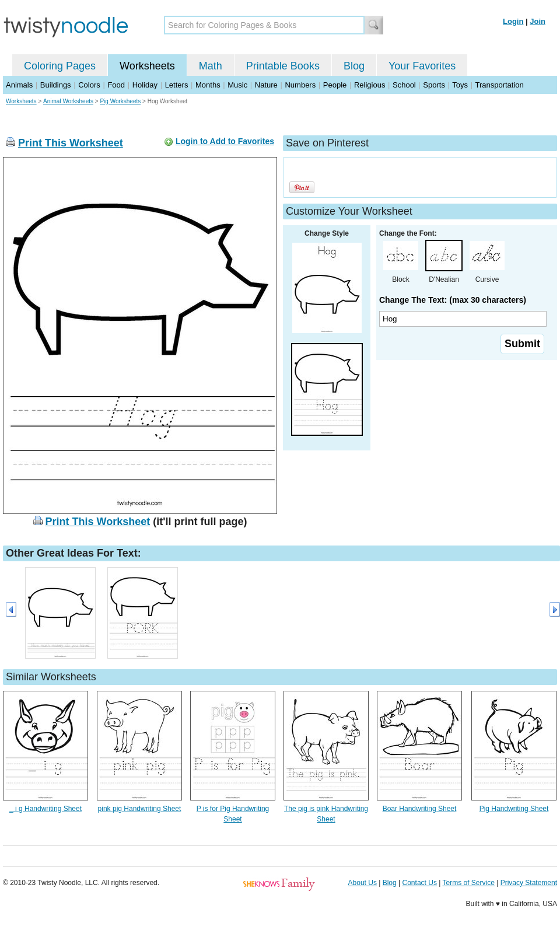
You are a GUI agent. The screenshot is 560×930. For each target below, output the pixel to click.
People (335, 85)
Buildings (56, 85)
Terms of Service (468, 883)
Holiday (145, 85)
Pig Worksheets (120, 101)
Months (208, 85)
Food (116, 85)
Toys (460, 85)
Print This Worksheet (71, 143)
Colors (89, 85)
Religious (370, 85)
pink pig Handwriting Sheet (140, 809)
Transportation (499, 85)
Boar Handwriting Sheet (420, 809)
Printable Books (283, 66)
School (404, 85)
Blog (354, 66)
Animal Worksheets (68, 101)
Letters (177, 85)
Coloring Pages (60, 66)
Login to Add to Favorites (225, 141)
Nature (266, 85)
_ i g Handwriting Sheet (45, 809)
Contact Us (420, 883)
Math (211, 66)
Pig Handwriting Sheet (514, 809)
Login (513, 21)
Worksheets (147, 66)
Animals (19, 85)
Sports (434, 85)
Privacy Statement (529, 883)
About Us (363, 883)
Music (237, 85)
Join (538, 21)
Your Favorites (422, 66)
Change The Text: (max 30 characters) (453, 300)
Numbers (300, 85)
